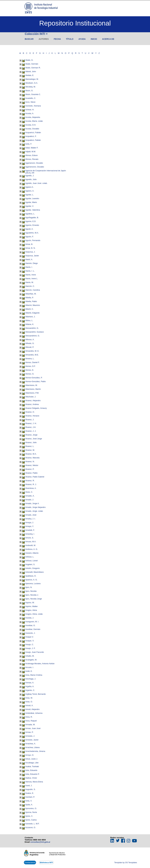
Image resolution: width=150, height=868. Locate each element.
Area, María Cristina (34, 675)
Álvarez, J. (30, 420)
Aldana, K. (30, 324)
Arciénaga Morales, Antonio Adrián (40, 664)
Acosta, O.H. (31, 125)
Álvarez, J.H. (31, 427)
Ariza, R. (29, 717)
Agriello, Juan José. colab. (36, 183)
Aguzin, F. (29, 237)
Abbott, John (31, 71)
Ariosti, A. (29, 705)
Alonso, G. (30, 374)
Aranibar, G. (30, 625)
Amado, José (31, 515)
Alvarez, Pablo (31, 473)
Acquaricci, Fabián (33, 132)
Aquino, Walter (31, 606)
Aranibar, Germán (33, 629)
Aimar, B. (29, 244)
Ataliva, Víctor (31, 778)
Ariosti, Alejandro (32, 709)
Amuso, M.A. (31, 542)
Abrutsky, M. (30, 87)
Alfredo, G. (30, 343)
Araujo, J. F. (30, 648)
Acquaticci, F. (31, 136)
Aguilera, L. (30, 214)
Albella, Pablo (31, 301)
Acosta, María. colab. (34, 121)
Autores (44, 39)
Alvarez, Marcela (32, 458)
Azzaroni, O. (30, 827)
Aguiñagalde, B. (32, 218)
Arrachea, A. (30, 744)
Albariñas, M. (31, 294)
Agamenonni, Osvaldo (35, 167)
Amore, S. (29, 538)
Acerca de (108, 39)
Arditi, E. (29, 671)
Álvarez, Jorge (31, 435)
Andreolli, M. (30, 545)
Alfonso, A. (30, 340)
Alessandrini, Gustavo (34, 332)
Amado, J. (30, 500)
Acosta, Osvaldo (32, 129)
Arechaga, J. (31, 679)
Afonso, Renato (32, 159)
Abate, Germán (32, 64)
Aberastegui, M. (32, 79)
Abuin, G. (29, 91)
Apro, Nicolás (31, 591)
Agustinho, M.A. (32, 233)
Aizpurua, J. (30, 252)
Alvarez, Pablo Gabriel (35, 477)
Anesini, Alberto (32, 553)
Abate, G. (29, 60)
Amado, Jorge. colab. (34, 511)
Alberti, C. (29, 309)
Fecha (57, 39)
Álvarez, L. (30, 446)
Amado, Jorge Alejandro (35, 507)
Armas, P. (29, 732)
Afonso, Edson (31, 155)
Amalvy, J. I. (30, 519)
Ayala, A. (29, 805)
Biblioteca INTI (46, 863)
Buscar (29, 39)
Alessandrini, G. (32, 328)
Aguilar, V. (29, 206)
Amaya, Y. (29, 526)
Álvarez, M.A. (31, 454)
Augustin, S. (30, 789)
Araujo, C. (29, 644)
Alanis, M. (29, 282)
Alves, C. (29, 492)
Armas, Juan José (33, 728)
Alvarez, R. (30, 481)
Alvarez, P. (30, 469)
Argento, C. (30, 690)
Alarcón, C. (30, 286)
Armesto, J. (30, 736)
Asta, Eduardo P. (32, 774)
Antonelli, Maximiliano (34, 572)
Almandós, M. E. (32, 351)
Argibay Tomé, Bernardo (35, 694)
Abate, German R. (33, 68)
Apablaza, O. (31, 576)
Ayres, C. (29, 816)
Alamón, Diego (31, 263)
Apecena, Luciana (33, 583)
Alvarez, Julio (31, 442)
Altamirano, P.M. (32, 393)
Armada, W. (30, 725)
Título (70, 39)
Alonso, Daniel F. (32, 362)
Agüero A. (29, 187)
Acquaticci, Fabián (33, 140)
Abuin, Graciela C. (33, 94)
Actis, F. (29, 144)
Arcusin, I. (29, 667)
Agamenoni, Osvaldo (34, 163)
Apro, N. (29, 587)
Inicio (94, 39)
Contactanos (30, 863)
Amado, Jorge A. (32, 503)
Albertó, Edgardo (32, 313)
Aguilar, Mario (31, 202)
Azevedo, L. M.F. (32, 824)
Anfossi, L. (30, 557)
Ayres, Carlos (31, 820)
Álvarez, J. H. (31, 423)
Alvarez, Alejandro (33, 400)
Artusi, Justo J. (31, 759)
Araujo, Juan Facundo (34, 652)
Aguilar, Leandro (32, 198)
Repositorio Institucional (75, 23)
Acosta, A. (30, 113)
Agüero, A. (30, 191)
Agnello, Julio (31, 179)
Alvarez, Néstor (32, 465)
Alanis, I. (29, 267)
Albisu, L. (29, 320)
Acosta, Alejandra (33, 117)
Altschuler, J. (31, 397)
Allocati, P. (30, 347)
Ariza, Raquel (31, 721)
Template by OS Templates (126, 863)
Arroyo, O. (30, 755)
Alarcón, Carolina (33, 290)
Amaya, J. (29, 522)
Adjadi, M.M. (30, 152)
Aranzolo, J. (30, 633)
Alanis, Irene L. (32, 279)
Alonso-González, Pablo (35, 381)
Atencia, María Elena (34, 782)
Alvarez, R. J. (31, 484)
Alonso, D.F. (30, 366)
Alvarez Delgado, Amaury (36, 408)
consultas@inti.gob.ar (40, 842)
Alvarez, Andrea (32, 404)
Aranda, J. (30, 618)
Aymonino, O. (31, 808)
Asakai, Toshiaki (32, 766)
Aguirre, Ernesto (32, 225)
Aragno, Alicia (31, 610)
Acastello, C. (31, 98)
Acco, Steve (30, 102)
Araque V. (29, 637)
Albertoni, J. (30, 317)
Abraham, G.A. (31, 83)
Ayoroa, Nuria (31, 812)
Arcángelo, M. (31, 660)
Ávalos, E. (30, 793)
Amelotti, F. (30, 530)
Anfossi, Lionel (31, 561)
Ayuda (82, 39)
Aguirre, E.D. (31, 221)
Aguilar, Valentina (33, 210)
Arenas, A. (30, 683)
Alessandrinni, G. (32, 336)
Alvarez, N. (30, 461)
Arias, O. (29, 702)
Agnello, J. (30, 176)
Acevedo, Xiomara (33, 106)
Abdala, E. (30, 75)
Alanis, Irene (30, 275)
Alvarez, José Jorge (34, 439)
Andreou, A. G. (31, 549)
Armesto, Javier (32, 740)
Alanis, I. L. (30, 271)
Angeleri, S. (30, 564)
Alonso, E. (30, 370)
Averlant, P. (30, 797)
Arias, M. (29, 698)
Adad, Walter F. (32, 148)
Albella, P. (29, 298)
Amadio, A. (30, 496)
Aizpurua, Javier (32, 256)
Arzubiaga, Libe (32, 763)
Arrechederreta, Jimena (35, 751)
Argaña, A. (30, 686)
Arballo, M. (30, 656)
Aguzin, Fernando (33, 240)
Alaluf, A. (29, 259)
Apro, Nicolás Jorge (33, 599)
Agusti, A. (29, 229)
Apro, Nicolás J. (32, 595)
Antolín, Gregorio (32, 568)
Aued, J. (29, 786)
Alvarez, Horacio (32, 416)
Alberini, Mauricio (33, 305)
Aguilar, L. (29, 195)
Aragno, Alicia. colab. (34, 614)
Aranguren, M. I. (32, 622)
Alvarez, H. (30, 412)
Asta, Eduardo (31, 770)
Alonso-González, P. (34, 378)
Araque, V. (30, 641)
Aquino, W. (30, 603)
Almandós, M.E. (32, 355)
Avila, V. (29, 801)
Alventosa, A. (31, 488)
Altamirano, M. (31, 385)
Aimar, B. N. (30, 248)
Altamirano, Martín (33, 389)
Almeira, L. (30, 359)
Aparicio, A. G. (31, 580)
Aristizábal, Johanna (34, 713)
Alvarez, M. (30, 450)
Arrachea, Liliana (32, 747)
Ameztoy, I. (30, 534)
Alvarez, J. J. (31, 431)
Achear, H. (30, 110)
